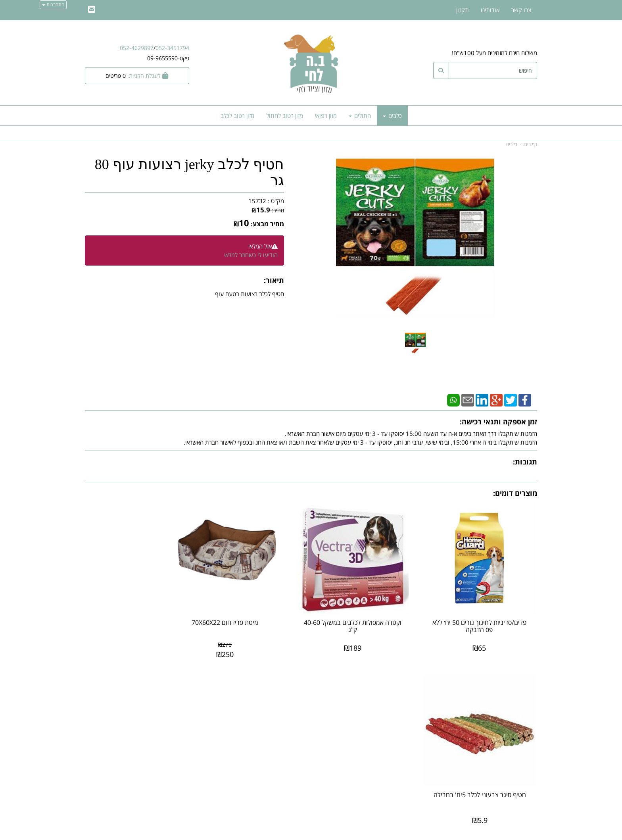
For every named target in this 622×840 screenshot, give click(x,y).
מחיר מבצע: (267, 224)
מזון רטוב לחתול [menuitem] (285, 116)
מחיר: (268, 210)
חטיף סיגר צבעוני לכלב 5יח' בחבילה (137, 615)
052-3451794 (172, 48)
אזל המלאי (260, 246)
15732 (257, 201)
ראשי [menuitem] (531, 710)
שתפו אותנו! (290, 713)
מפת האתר (520, 681)
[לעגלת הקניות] (137, 76)
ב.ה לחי (413, 694)
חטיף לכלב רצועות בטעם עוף (250, 294)
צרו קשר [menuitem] (521, 10)
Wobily (337, 833)
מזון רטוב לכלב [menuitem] (237, 116)
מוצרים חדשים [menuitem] (520, 701)
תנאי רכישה (408, 728)
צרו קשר (408, 681)
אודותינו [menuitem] (490, 10)
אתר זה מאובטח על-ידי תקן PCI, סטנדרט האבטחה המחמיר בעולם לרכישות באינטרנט (311, 801)
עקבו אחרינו (286, 681)
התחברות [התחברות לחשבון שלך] (53, 5)
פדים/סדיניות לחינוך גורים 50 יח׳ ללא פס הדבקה (485, 615)
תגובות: (525, 462)
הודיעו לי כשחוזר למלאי (251, 255)
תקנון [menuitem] (463, 10)
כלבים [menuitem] (392, 116)
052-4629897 (137, 48)
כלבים (512, 144)
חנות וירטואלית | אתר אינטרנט (261, 833)
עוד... (181, 681)
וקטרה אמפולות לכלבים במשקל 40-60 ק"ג (369, 615)
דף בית (531, 144)
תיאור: (274, 280)
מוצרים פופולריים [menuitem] (517, 693)
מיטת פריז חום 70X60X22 (253, 611)
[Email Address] (92, 10)
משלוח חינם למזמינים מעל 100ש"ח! (494, 53)
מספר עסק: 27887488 (393, 720)
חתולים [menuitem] (360, 116)
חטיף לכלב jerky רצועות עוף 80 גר (189, 172)
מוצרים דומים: (515, 493)
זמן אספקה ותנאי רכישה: (498, 422)
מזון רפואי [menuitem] (326, 116)
